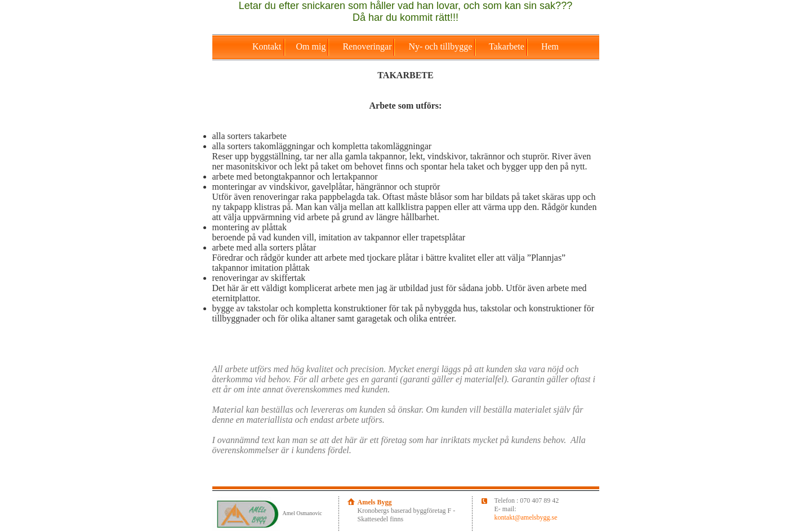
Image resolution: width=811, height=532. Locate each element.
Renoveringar (368, 46)
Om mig (312, 46)
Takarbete (508, 46)
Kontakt (268, 46)
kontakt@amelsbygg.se (526, 517)
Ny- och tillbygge (441, 46)
